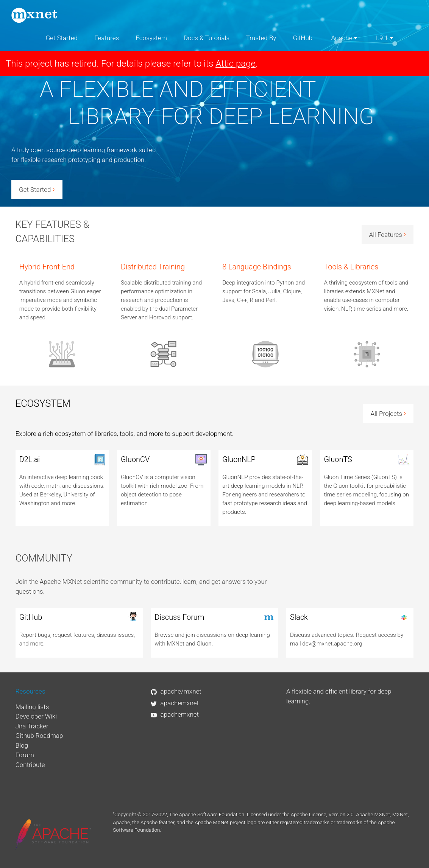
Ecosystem (151, 38)
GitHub (303, 38)
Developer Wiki (36, 716)
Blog (22, 745)
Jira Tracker (32, 726)
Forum (25, 755)
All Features (388, 234)
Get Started (62, 38)
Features (107, 38)
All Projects (388, 413)
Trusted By (261, 38)
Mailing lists (32, 707)
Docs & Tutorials (207, 38)
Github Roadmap (39, 736)
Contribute (30, 765)
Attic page (236, 64)
